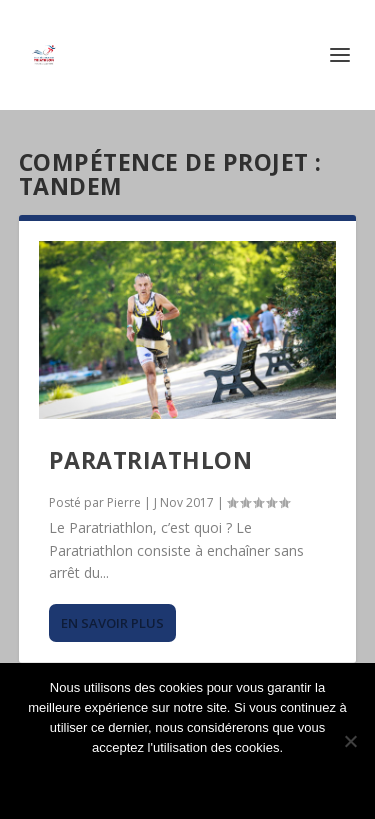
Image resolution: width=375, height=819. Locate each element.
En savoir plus (112, 623)
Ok (188, 781)
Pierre (124, 502)
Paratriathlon (151, 460)
